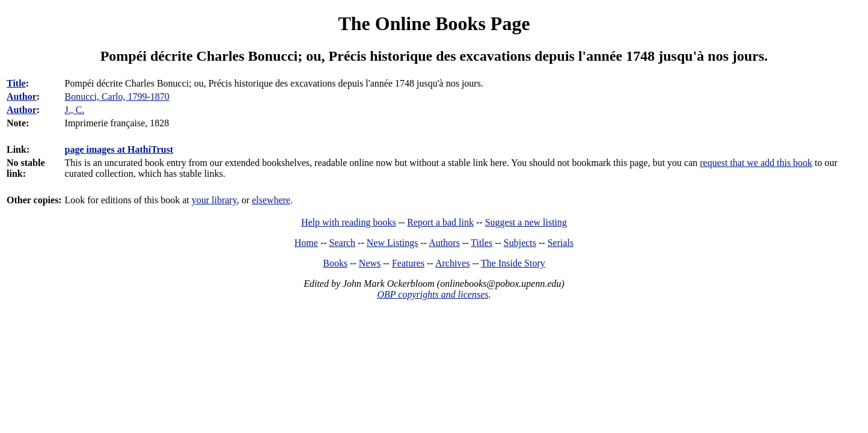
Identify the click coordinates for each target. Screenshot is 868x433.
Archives (453, 263)
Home (306, 243)
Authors (444, 243)
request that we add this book (756, 163)
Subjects (520, 243)
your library (214, 200)
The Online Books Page (434, 23)
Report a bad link (440, 222)
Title (16, 83)
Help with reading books (349, 222)
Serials (561, 243)
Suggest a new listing (526, 222)
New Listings (393, 243)
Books (335, 263)
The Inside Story (513, 263)
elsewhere (271, 200)
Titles (481, 243)
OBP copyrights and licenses (432, 294)
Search (343, 243)
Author (22, 97)
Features (408, 263)
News (370, 263)
